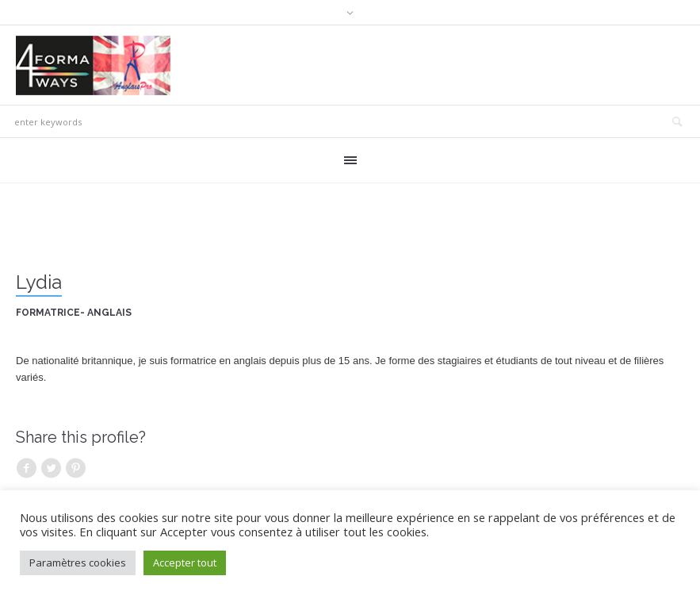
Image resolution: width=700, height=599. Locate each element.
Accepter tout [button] (185, 563)
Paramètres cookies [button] (78, 563)
